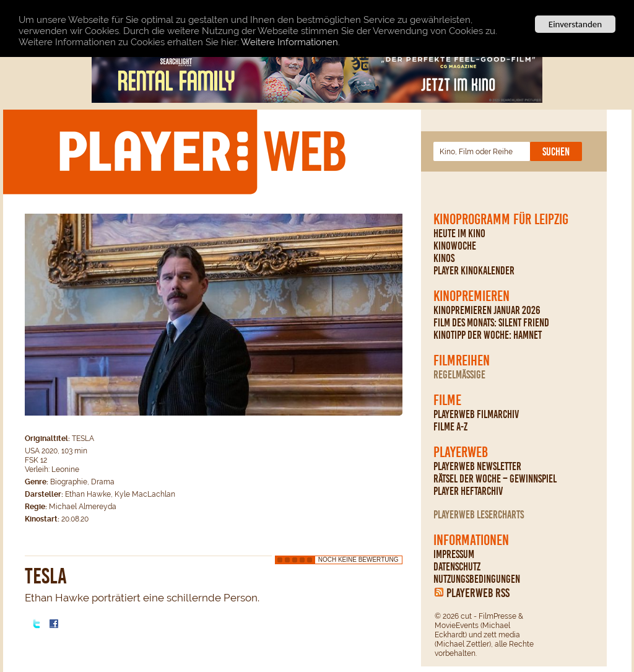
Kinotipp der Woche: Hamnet (488, 335)
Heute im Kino (459, 233)
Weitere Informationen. (290, 41)
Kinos (444, 258)
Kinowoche (455, 246)
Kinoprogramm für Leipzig (501, 219)
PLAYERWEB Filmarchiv (476, 414)
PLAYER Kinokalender (474, 271)
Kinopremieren (471, 296)
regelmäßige (459, 375)
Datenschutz (457, 567)
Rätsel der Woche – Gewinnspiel (495, 479)
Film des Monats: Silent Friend (491, 323)
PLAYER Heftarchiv (468, 491)
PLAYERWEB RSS (478, 593)
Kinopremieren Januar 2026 (487, 310)
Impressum (454, 554)
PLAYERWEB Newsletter (477, 466)
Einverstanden (575, 24)
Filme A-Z (450, 427)
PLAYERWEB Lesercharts (479, 515)
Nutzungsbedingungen (477, 579)
